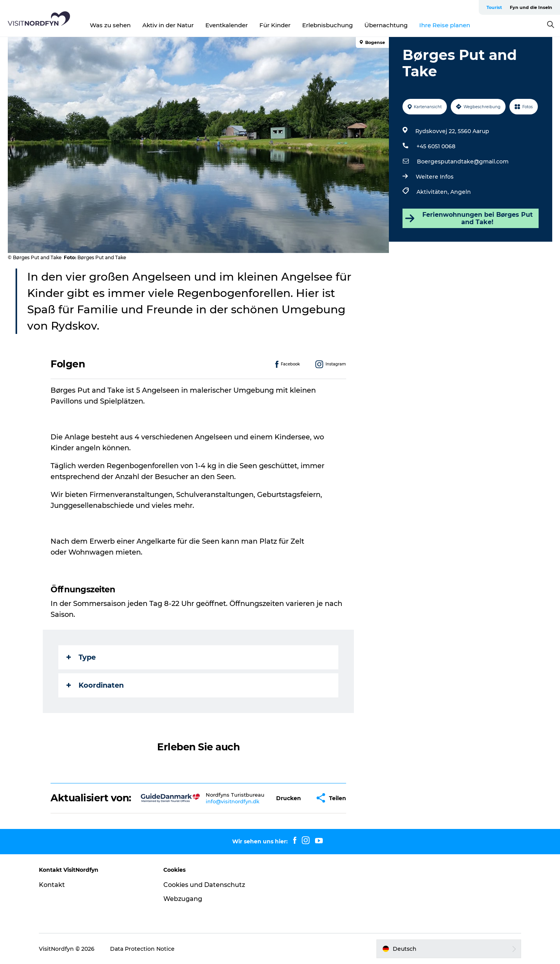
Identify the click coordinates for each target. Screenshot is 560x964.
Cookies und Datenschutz (204, 885)
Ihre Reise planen (445, 25)
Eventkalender (227, 25)
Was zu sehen (110, 25)
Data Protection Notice (142, 949)
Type (81, 657)
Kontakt (52, 885)
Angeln (461, 192)
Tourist (494, 7)
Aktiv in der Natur (168, 25)
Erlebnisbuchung (327, 25)
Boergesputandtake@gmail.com (463, 162)
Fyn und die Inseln (531, 7)
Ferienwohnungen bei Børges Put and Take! (469, 218)
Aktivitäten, (433, 192)
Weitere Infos (435, 177)
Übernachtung (386, 25)
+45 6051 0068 (436, 146)
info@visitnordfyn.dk (233, 801)
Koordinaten (95, 685)
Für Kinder (275, 25)
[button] (289, 798)
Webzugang (183, 899)
